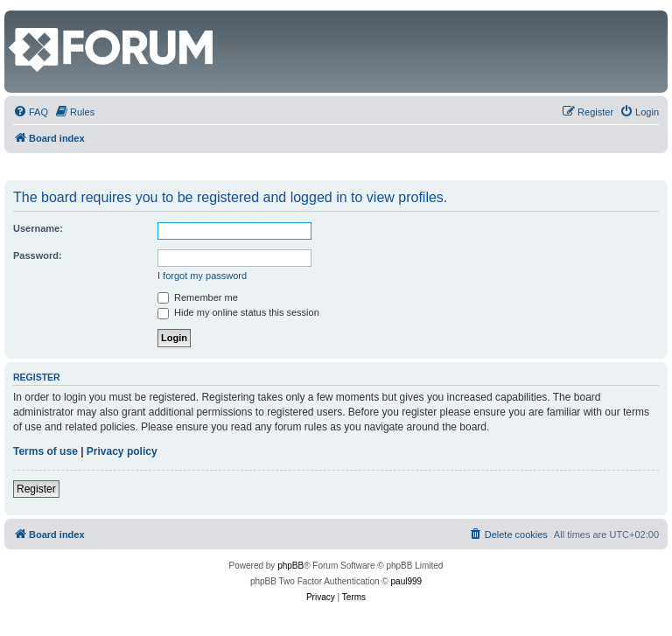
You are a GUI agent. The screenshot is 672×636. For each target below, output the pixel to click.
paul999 (407, 581)
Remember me (198, 297)
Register (36, 489)
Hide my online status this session (238, 312)
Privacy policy (122, 451)
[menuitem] (31, 112)
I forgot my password (202, 276)
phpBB (290, 566)
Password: (38, 255)
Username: (38, 228)
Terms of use (45, 451)
